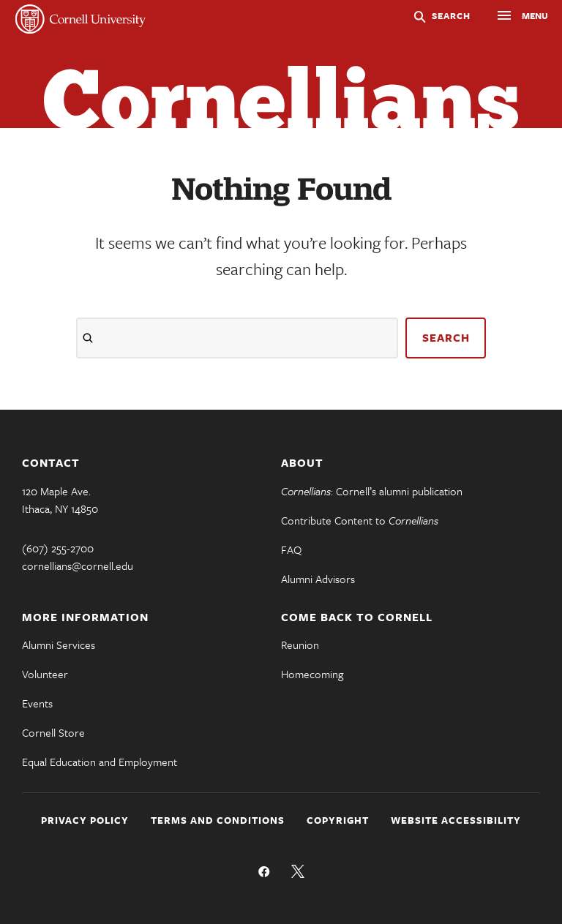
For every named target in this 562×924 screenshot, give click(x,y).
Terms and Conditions (218, 820)
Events (37, 703)
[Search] (237, 338)
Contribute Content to (360, 520)
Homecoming (312, 674)
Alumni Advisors (318, 579)
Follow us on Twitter (298, 871)
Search (451, 15)
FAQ (291, 549)
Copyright (338, 820)
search (446, 337)
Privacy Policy (85, 820)
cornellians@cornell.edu (78, 566)
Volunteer (45, 674)
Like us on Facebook (264, 871)
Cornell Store (53, 732)
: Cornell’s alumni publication (372, 491)
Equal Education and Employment (100, 762)
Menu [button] (509, 18)
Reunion (300, 645)
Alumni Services (59, 645)
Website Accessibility (456, 820)
